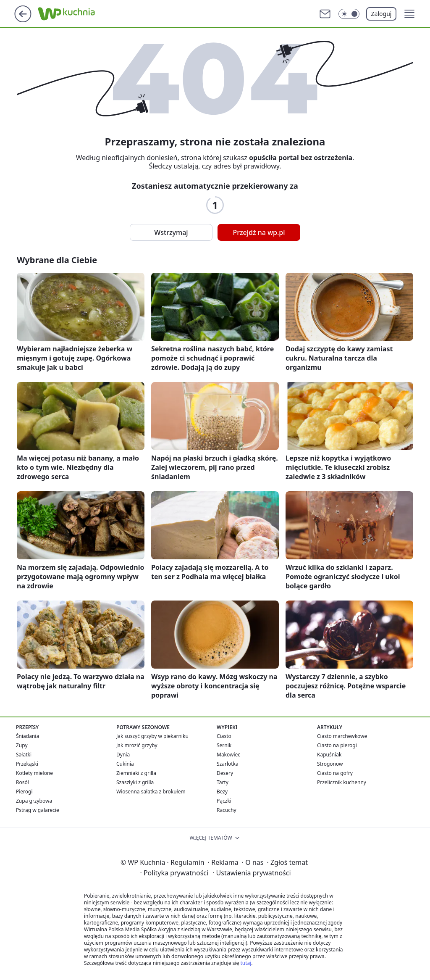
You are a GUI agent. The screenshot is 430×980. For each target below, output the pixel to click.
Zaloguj (381, 14)
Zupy (22, 745)
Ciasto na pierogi (337, 745)
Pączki (224, 801)
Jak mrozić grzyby (137, 745)
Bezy (222, 792)
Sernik (224, 745)
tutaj (246, 963)
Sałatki (24, 755)
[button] (409, 14)
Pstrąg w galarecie (38, 810)
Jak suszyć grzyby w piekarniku (152, 736)
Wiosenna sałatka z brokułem (151, 792)
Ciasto (224, 736)
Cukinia (125, 764)
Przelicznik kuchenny (342, 782)
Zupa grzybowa (34, 801)
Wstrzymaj (171, 232)
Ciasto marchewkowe (342, 736)
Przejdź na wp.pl (259, 232)
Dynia (123, 755)
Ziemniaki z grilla (136, 773)
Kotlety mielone (34, 773)
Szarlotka (228, 764)
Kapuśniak (329, 755)
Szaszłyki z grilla (135, 782)
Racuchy (227, 810)
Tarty (223, 782)
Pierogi (24, 792)
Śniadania (28, 736)
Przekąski (27, 764)
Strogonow (330, 764)
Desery (225, 773)
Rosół (22, 782)
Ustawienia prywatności (252, 873)
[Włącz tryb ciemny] (349, 14)
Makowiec (228, 755)
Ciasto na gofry (335, 773)
